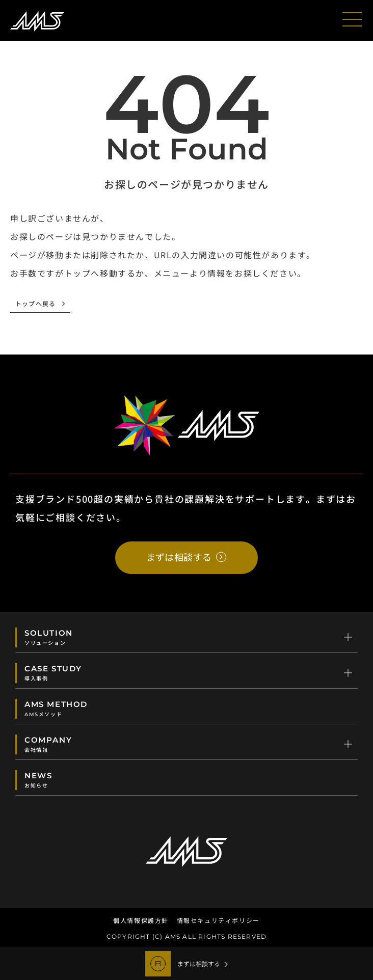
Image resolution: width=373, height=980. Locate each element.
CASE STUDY (187, 673)
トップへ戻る (35, 304)
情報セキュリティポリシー (218, 920)
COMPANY (187, 744)
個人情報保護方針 (141, 920)
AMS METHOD (187, 709)
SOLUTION (187, 637)
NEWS (187, 780)
